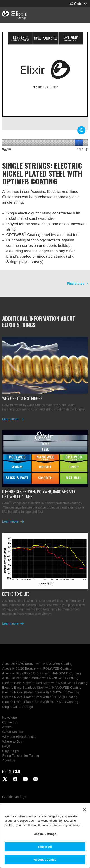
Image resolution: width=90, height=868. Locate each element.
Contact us (10, 722)
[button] (78, 4)
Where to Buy (12, 741)
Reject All (45, 847)
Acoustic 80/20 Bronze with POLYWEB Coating (37, 668)
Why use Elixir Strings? (19, 737)
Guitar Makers (13, 732)
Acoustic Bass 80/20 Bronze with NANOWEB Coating (41, 673)
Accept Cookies (45, 860)
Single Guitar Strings (18, 707)
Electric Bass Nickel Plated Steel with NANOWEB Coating (45, 683)
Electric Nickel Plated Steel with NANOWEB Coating (41, 692)
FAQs (6, 746)
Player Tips (11, 751)
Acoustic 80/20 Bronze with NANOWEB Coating (37, 664)
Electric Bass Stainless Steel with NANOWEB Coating (42, 688)
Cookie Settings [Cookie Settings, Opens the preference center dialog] (45, 834)
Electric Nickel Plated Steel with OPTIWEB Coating (40, 697)
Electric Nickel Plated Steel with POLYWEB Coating (40, 702)
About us (9, 760)
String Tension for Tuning (21, 756)
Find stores (76, 284)
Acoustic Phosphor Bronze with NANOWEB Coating (40, 678)
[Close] (85, 810)
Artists (7, 727)
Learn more (11, 419)
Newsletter (10, 718)
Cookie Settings (14, 797)
